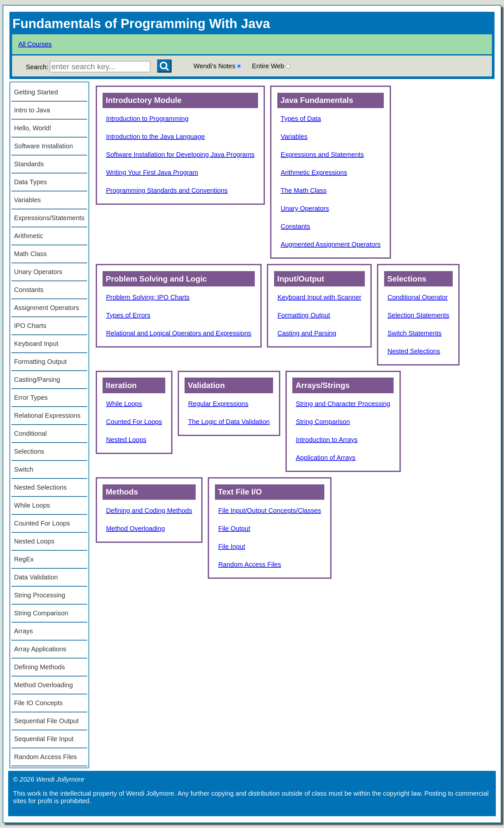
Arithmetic (29, 236)
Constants (29, 290)
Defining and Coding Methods (149, 511)
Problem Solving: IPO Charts (148, 297)
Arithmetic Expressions (314, 172)
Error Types (31, 398)
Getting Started (36, 92)
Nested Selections (40, 487)
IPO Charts (30, 326)
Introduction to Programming (147, 119)
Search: (88, 67)
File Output (234, 528)
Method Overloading (43, 685)
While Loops (32, 505)
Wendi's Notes (217, 66)
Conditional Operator (418, 297)
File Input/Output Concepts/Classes (270, 511)
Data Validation (36, 577)
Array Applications (40, 649)
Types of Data (301, 119)
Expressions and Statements (322, 154)
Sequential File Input (44, 739)
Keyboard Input (36, 344)
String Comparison (41, 613)
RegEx (24, 559)
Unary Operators (38, 272)
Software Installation (43, 146)
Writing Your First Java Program (152, 172)
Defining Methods (40, 667)
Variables (27, 200)
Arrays (24, 631)
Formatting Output (40, 362)
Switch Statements (415, 333)
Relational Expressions (47, 415)
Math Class (30, 254)
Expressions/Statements (49, 218)
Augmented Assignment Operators (331, 244)
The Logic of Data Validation (229, 422)
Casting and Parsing (307, 333)
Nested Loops (34, 541)
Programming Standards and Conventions (167, 190)
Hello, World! (33, 128)
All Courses (35, 44)
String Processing (40, 595)
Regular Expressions (218, 404)
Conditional (30, 433)
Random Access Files (45, 757)
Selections (29, 451)
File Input (232, 546)
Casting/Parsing (37, 380)
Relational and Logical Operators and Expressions (179, 333)
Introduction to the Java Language (155, 137)
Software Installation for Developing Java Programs (180, 154)
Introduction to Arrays (327, 440)
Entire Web (271, 66)
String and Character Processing (343, 404)
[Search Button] (164, 66)
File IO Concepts (38, 703)
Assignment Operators (47, 308)
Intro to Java (32, 110)
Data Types (31, 182)
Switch (24, 469)
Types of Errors (128, 315)
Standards (29, 164)
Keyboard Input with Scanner (319, 297)
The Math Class (303, 190)
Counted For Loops (42, 523)
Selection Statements (418, 315)
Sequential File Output (46, 721)
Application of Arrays (326, 458)
